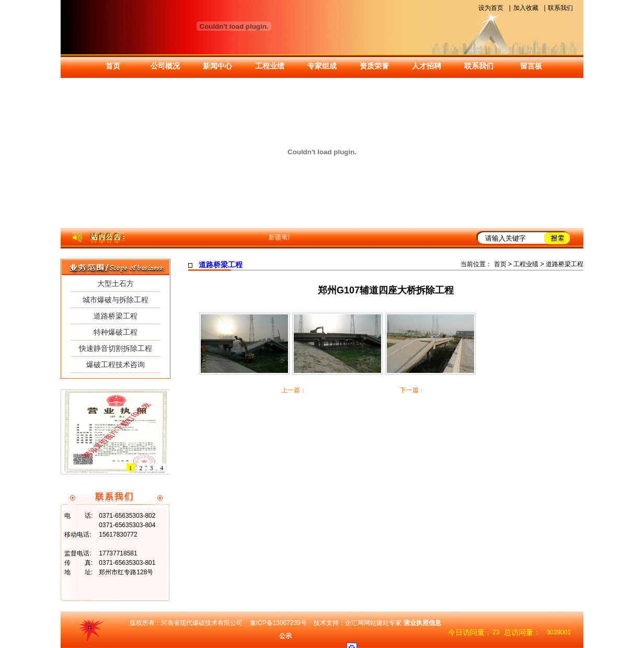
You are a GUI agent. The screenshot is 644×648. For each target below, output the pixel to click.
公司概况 (165, 66)
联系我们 (560, 8)
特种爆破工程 (116, 332)
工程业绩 (270, 66)
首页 (113, 66)
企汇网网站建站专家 (373, 623)
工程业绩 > (528, 264)
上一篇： (294, 390)
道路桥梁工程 (116, 316)
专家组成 (322, 66)
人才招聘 (427, 66)
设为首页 (491, 8)
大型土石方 (116, 283)
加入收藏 (526, 8)
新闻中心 (217, 66)
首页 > (504, 264)
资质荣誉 (374, 66)
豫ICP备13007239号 (278, 623)
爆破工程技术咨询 (116, 365)
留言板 (531, 66)
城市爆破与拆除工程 (116, 300)
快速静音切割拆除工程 (116, 348)
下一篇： (412, 390)
